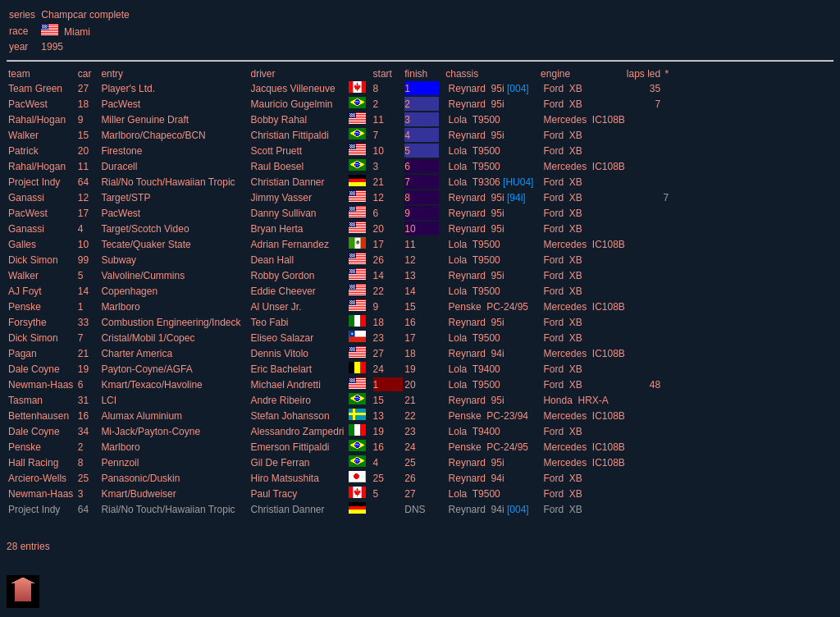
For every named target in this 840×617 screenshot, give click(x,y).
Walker (25, 135)
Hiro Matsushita (286, 478)
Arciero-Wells (39, 478)
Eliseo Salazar (283, 338)
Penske (26, 307)
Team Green (37, 89)
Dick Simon (34, 260)
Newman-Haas (42, 385)
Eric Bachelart (282, 369)
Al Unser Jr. (277, 307)
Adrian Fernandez (291, 245)
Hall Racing (35, 463)
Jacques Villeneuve (294, 89)
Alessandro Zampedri (298, 432)
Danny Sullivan (284, 213)
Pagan (24, 354)
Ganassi (27, 198)
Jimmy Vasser (282, 198)
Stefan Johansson (291, 416)
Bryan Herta (278, 229)
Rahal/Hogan (38, 120)
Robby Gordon (283, 276)
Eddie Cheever (284, 291)
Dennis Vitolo (281, 354)
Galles (23, 245)
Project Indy (36, 182)
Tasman (27, 400)
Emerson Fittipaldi (291, 447)
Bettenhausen (40, 416)
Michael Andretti (287, 385)
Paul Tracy (275, 494)
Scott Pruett (277, 151)
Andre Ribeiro (282, 400)
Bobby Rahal (280, 120)
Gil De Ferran (281, 463)
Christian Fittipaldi (291, 135)
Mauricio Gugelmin (292, 104)
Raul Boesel (278, 167)
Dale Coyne (35, 369)
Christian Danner (288, 182)
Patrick (25, 151)
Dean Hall (273, 260)
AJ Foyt (26, 291)
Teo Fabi (270, 322)
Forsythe (29, 322)
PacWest (29, 104)
